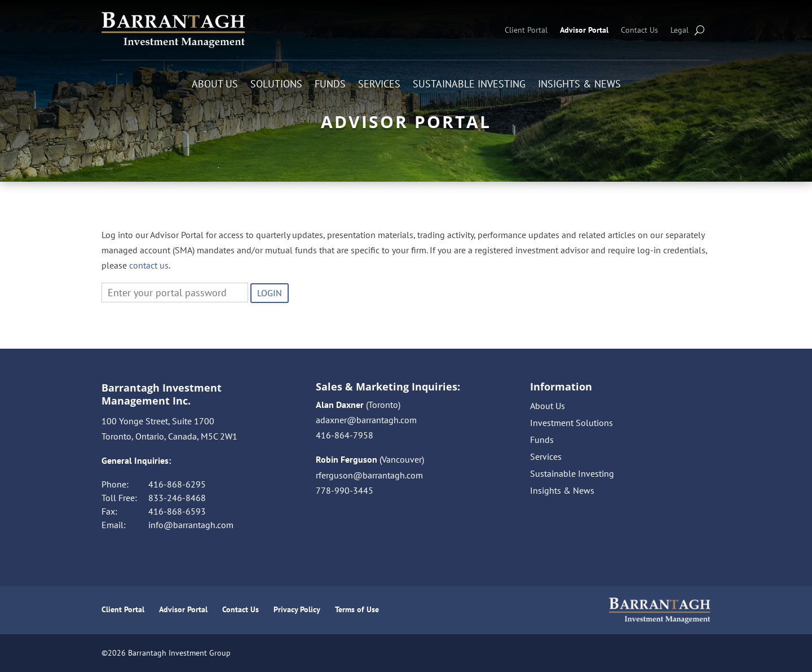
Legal (679, 30)
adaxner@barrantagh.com (366, 420)
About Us (215, 85)
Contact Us (639, 30)
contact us (149, 265)
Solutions (276, 85)
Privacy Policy (297, 609)
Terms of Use (357, 609)
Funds (330, 85)
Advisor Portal (584, 30)
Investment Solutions (572, 423)
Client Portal (526, 30)
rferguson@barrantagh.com (369, 475)
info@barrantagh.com (191, 525)
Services (379, 85)
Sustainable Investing (469, 85)
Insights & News (579, 85)
